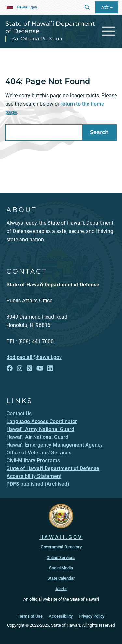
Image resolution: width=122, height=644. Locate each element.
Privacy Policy (92, 616)
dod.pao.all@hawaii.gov (34, 357)
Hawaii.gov (27, 7)
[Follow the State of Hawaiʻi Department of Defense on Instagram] (20, 368)
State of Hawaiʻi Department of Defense (50, 27)
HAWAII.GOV (61, 537)
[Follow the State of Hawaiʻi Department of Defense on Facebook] (10, 368)
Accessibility (61, 616)
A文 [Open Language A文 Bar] (107, 7)
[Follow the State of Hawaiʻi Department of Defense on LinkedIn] (50, 368)
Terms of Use (30, 616)
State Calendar (61, 578)
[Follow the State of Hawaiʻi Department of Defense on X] (29, 368)
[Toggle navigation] (108, 31)
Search (99, 132)
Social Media (61, 568)
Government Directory (61, 547)
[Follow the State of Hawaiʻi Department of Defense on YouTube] (40, 368)
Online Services (61, 557)
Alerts (61, 589)
